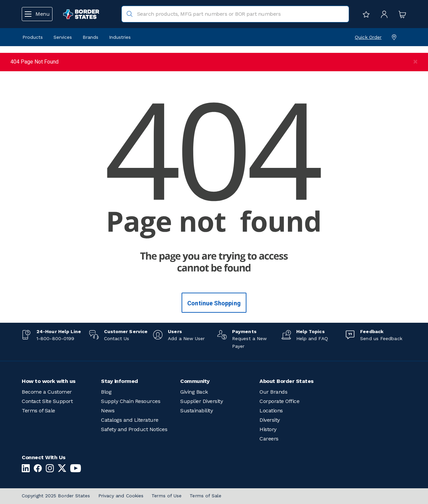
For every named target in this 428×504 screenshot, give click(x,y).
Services (63, 37)
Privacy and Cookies (121, 496)
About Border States (287, 381)
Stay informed (120, 381)
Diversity (270, 420)
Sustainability (196, 411)
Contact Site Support (47, 401)
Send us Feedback (381, 338)
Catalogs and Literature (130, 420)
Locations (271, 411)
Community (195, 381)
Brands (90, 37)
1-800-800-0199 (55, 338)
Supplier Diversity (201, 401)
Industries (120, 37)
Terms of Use (167, 496)
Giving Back (194, 392)
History (268, 429)
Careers (269, 439)
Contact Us (117, 338)
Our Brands (273, 392)
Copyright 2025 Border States (56, 496)
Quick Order (368, 37)
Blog (106, 392)
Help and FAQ (312, 338)
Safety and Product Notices (134, 429)
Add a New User (186, 338)
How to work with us (49, 381)
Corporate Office (279, 401)
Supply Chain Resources (131, 401)
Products (33, 37)
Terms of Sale (38, 411)
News (108, 411)
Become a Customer (47, 392)
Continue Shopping (214, 303)
